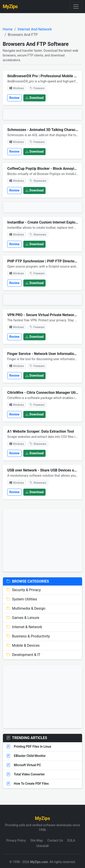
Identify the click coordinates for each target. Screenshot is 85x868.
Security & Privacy (24, 590)
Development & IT (23, 655)
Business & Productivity (28, 636)
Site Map (37, 840)
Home (8, 29)
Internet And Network (35, 29)
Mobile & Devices (23, 645)
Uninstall (42, 846)
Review (14, 98)
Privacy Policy (16, 840)
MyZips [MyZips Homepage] (10, 6)
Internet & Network (24, 627)
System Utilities (22, 599)
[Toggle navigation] (76, 7)
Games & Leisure (23, 618)
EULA (71, 840)
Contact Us (55, 840)
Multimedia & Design (26, 608)
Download (34, 98)
